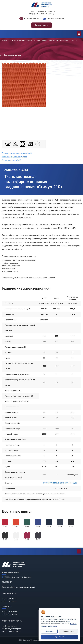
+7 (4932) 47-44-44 (9, 602)
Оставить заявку (42, 25)
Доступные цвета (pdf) (11, 160)
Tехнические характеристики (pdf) (17, 153)
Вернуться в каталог (11, 55)
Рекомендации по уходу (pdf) (14, 157)
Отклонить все (68, 631)
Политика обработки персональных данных (18, 587)
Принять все (59, 637)
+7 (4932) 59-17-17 (9, 599)
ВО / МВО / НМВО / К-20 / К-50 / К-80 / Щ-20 (60, 483)
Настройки (49, 631)
